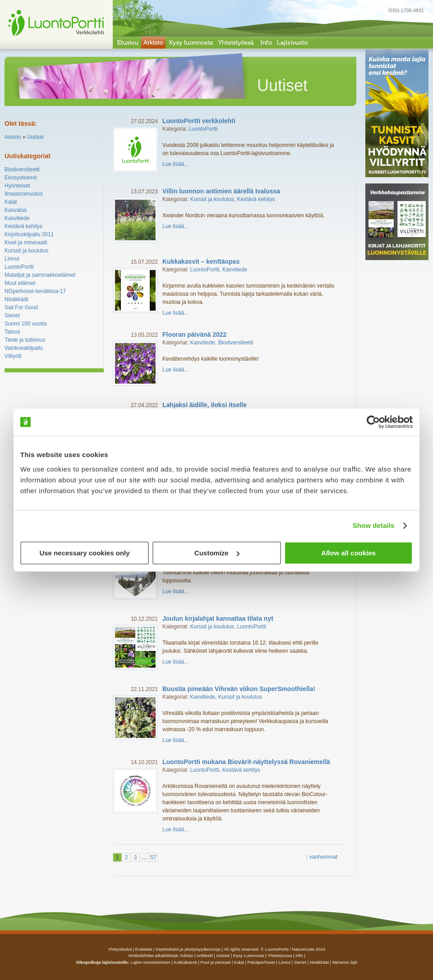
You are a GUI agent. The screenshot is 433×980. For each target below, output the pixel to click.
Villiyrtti (13, 356)
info (299, 955)
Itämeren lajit (345, 962)
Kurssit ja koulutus (26, 251)
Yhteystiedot (120, 949)
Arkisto (13, 137)
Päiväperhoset (261, 962)
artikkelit (204, 955)
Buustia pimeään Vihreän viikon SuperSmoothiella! (239, 689)
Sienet (12, 316)
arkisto (187, 955)
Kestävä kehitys (23, 226)
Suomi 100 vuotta (25, 324)
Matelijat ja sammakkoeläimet (40, 275)
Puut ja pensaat (215, 962)
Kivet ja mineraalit (26, 243)
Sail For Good (21, 307)
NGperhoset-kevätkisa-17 (35, 291)
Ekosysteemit (21, 178)
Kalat (11, 202)
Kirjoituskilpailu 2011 (29, 234)
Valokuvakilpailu (24, 348)
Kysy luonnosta (249, 955)
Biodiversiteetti (22, 169)
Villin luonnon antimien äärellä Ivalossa (221, 191)
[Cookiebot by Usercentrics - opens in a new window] (373, 422)
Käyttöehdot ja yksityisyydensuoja (188, 949)
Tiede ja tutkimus (25, 340)
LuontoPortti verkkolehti (199, 121)
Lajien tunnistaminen (150, 962)
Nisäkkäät (16, 299)
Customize (217, 553)
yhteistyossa (280, 955)
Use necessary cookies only (84, 553)
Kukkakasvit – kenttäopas (201, 261)
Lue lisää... (175, 164)
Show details (374, 525)
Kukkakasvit (185, 962)
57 (153, 857)
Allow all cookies (348, 553)
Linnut (12, 259)
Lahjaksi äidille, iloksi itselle (205, 405)
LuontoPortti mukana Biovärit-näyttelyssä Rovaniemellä (246, 762)
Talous (12, 332)
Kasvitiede (17, 218)
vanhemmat (324, 857)
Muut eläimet (20, 283)
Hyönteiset (17, 186)
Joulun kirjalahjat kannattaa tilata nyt (218, 618)
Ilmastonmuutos (24, 194)
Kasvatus (16, 210)
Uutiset (35, 137)
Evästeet (144, 949)
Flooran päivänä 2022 (194, 334)
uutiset (223, 955)
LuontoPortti (19, 267)
